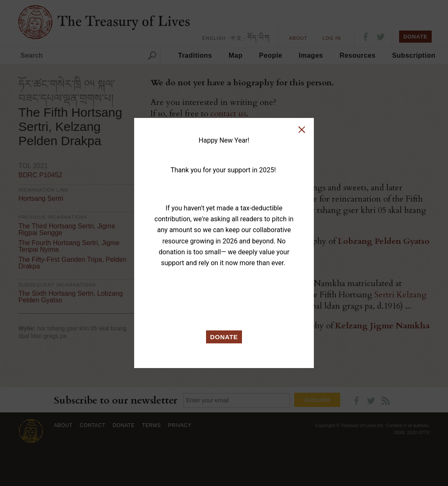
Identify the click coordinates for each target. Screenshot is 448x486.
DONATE (224, 337)
